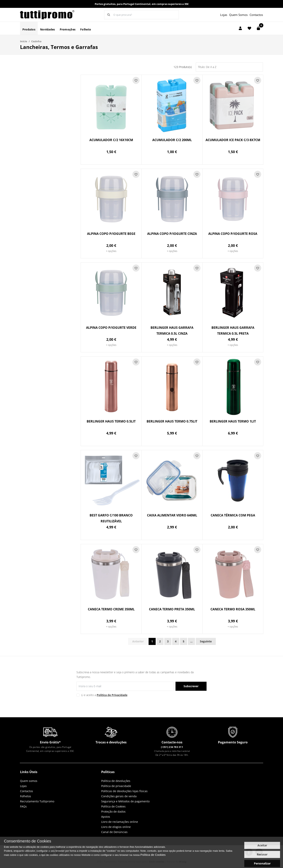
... (191, 641)
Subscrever (191, 686)
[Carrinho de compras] (258, 28)
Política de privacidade (116, 786)
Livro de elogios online (116, 827)
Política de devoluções (116, 781)
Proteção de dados (113, 812)
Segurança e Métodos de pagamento (125, 801)
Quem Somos (238, 15)
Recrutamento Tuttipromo (37, 801)
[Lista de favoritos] (249, 28)
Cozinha (36, 41)
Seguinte (206, 641)
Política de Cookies (113, 806)
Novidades (48, 29)
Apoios (106, 817)
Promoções (68, 29)
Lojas (224, 15)
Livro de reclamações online (120, 822)
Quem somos (29, 781)
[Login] (240, 28)
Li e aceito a (104, 695)
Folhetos (26, 796)
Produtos (29, 29)
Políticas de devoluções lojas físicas (124, 791)
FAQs (23, 806)
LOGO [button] (47, 15)
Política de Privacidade (112, 695)
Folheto (86, 29)
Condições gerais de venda (119, 796)
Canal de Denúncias (114, 832)
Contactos (256, 15)
